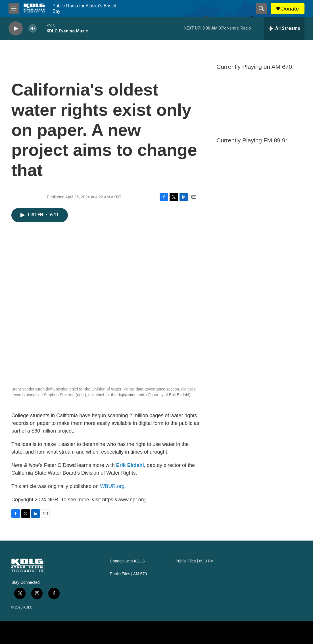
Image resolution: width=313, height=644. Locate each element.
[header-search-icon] (261, 9)
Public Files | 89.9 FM (195, 561)
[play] (16, 29)
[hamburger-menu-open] (14, 9)
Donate (290, 9)
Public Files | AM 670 (128, 574)
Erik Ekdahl (130, 465)
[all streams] (284, 28)
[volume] (33, 29)
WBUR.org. (113, 486)
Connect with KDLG (127, 561)
